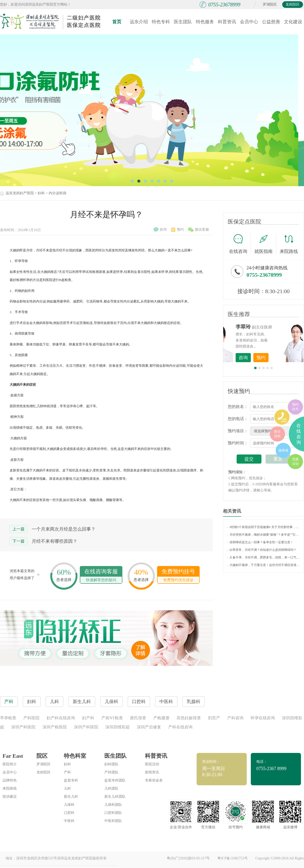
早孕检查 (8, 718)
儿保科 (69, 805)
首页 (117, 22)
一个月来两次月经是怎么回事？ (64, 529)
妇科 (41, 193)
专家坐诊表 (154, 780)
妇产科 (88, 718)
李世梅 (271, 327)
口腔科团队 (113, 813)
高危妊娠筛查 (189, 718)
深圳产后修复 (149, 727)
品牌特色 (10, 780)
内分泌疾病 (58, 193)
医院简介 (10, 764)
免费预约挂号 (178, 576)
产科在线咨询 (180, 727)
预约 (178, 230)
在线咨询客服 (101, 576)
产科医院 (31, 718)
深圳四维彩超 (118, 727)
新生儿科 (71, 797)
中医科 (69, 821)
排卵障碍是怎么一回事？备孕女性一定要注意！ (260, 542)
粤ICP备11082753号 (232, 858)
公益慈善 (271, 22)
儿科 (67, 788)
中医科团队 (113, 821)
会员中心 (249, 22)
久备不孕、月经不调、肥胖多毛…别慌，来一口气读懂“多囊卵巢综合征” (263, 557)
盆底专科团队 (115, 780)
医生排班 (277, 434)
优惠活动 (295, 461)
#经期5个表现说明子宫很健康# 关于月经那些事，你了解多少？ (263, 527)
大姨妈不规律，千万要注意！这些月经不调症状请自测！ (263, 565)
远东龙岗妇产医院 (20, 193)
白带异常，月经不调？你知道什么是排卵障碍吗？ (262, 550)
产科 (67, 772)
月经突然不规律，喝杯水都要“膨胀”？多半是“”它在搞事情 (263, 535)
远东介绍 (139, 22)
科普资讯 (227, 22)
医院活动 (152, 764)
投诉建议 (10, 797)
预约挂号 (295, 407)
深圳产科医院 (23, 727)
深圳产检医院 (55, 727)
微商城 (283, 450)
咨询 (160, 230)
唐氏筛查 (138, 718)
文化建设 (293, 22)
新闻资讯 (152, 772)
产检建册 (161, 718)
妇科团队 (111, 764)
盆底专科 (71, 780)
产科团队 (111, 772)
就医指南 (265, 244)
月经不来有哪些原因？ (54, 541)
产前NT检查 (112, 718)
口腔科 (69, 813)
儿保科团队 (113, 805)
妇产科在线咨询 (61, 718)
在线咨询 (240, 244)
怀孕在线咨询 (263, 718)
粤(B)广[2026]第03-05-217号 (188, 858)
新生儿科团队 (115, 797)
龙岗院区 (293, 4)
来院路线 (289, 244)
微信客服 (198, 230)
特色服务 (205, 22)
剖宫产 (214, 718)
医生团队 (183, 22)
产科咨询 (235, 718)
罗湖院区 (270, 4)
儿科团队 (111, 788)
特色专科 (161, 22)
